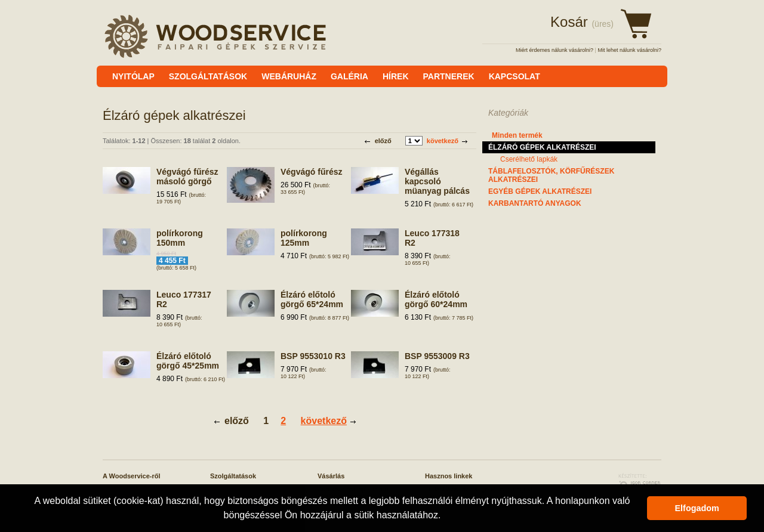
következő (443, 141)
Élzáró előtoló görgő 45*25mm (188, 361)
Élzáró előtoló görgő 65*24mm (312, 299)
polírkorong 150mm (180, 238)
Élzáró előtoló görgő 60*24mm (436, 299)
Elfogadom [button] (697, 508)
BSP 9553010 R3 (313, 356)
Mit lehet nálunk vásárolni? (629, 50)
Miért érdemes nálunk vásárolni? (554, 50)
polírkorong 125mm (304, 238)
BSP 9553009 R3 (437, 356)
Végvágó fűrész (311, 172)
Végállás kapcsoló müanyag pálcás (437, 181)
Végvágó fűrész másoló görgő (187, 177)
